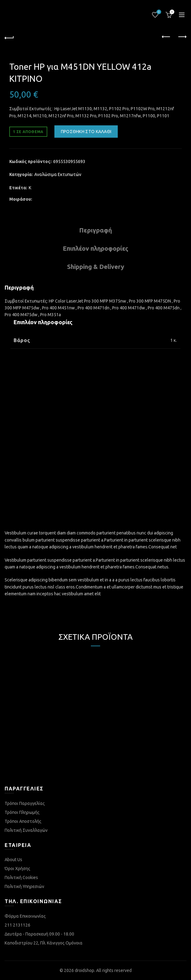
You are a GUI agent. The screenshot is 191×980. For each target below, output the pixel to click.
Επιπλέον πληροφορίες (95, 248)
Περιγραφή (95, 230)
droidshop (85, 970)
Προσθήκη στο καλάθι (86, 132)
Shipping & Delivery (96, 267)
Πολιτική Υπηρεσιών (24, 886)
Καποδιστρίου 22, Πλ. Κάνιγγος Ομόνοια (44, 943)
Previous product (166, 37)
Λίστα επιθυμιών (158, 12)
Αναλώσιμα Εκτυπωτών (58, 174)
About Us (13, 860)
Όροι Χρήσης (17, 869)
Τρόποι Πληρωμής (22, 812)
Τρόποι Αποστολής (23, 821)
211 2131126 (17, 925)
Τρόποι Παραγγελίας (25, 803)
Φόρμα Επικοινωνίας (25, 916)
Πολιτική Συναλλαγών (26, 830)
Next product (182, 37)
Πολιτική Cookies (21, 877)
